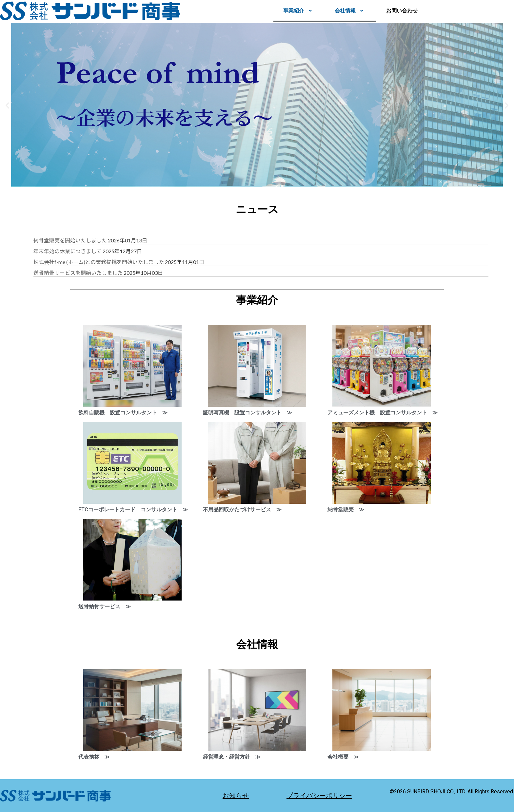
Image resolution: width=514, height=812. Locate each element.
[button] (299, 11)
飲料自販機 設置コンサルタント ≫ (123, 413)
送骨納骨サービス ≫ (105, 606)
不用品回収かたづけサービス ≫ (242, 510)
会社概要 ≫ (343, 757)
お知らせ (236, 796)
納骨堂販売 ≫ (346, 510)
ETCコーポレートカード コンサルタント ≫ (133, 510)
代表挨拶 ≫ (94, 757)
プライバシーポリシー (319, 796)
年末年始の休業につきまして (68, 251)
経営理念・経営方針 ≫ (232, 757)
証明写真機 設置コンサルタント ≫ (247, 413)
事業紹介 (299, 11)
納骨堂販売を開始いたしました (70, 240)
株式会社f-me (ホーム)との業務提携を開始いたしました (99, 262)
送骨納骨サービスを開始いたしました (78, 273)
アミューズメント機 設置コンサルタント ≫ (383, 413)
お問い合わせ (402, 11)
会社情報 (351, 11)
